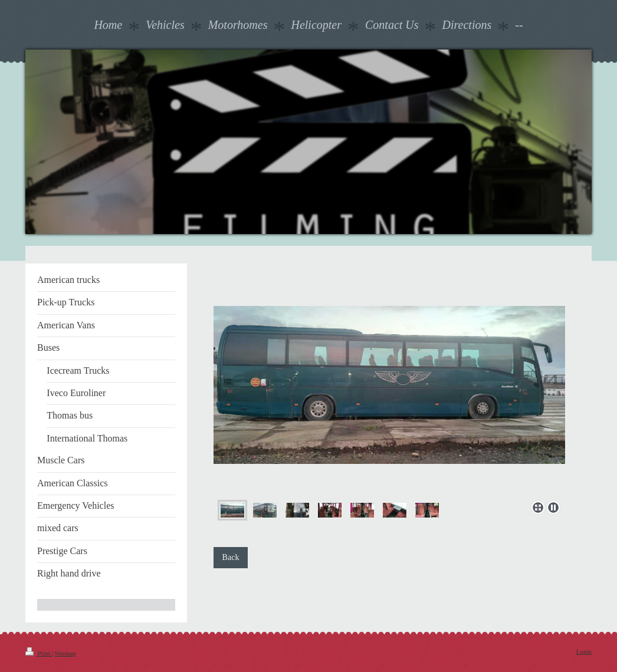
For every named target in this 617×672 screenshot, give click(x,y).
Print (39, 653)
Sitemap (65, 653)
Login (584, 651)
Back (231, 557)
